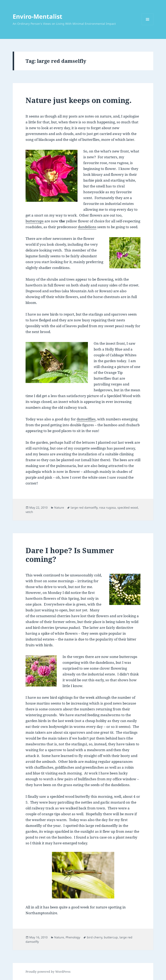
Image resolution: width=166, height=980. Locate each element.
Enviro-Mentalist (38, 16)
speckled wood (128, 507)
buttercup (111, 937)
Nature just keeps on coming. (79, 100)
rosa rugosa (107, 507)
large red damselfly (84, 507)
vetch (29, 512)
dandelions (87, 227)
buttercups (35, 221)
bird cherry (95, 937)
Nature (59, 507)
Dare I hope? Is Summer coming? (70, 555)
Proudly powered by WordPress (48, 972)
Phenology (73, 937)
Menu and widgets (148, 25)
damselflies (86, 419)
